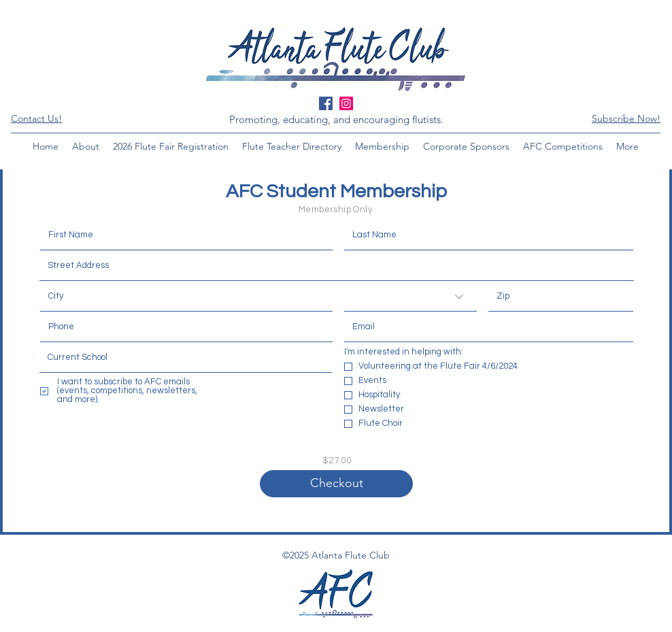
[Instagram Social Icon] (346, 103)
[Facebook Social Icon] (326, 103)
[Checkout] (336, 484)
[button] (626, 118)
